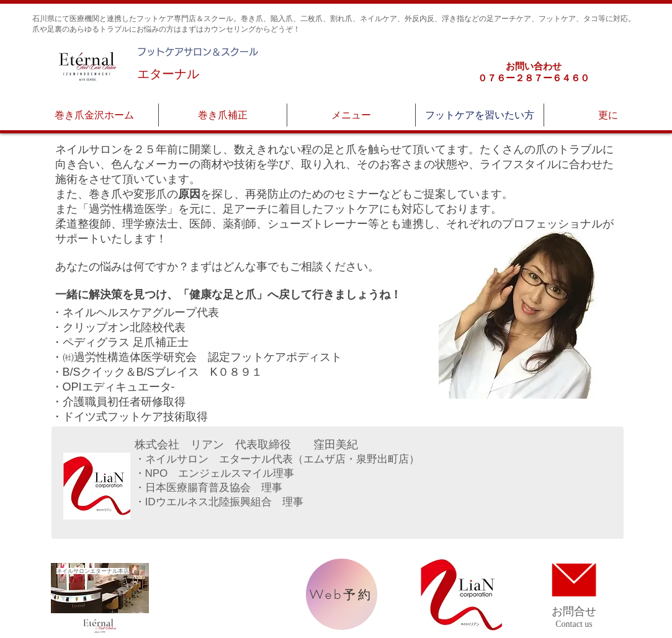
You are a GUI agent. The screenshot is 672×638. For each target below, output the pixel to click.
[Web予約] (342, 594)
